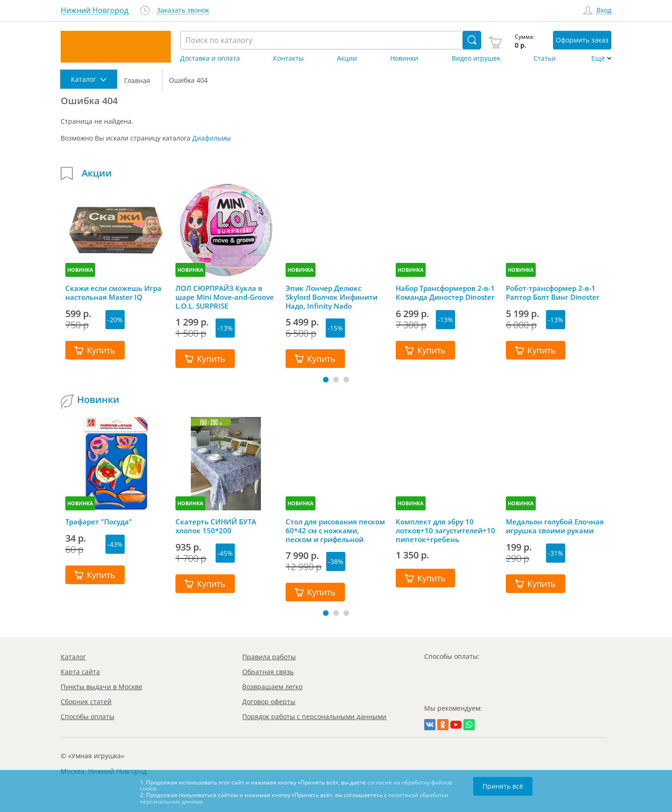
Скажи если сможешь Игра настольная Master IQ (113, 293)
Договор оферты (269, 702)
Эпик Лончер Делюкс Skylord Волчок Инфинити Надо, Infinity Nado (332, 297)
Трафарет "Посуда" (99, 522)
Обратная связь (268, 672)
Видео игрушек (476, 58)
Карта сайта (80, 672)
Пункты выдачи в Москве (101, 687)
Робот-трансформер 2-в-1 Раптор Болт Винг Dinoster (553, 293)
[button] (326, 380)
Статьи (545, 58)
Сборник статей (86, 702)
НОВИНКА (80, 270)
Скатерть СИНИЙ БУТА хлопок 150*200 (216, 526)
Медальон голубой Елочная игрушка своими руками (555, 526)
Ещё (598, 58)
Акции (347, 58)
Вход (604, 11)
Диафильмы (212, 138)
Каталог (73, 657)
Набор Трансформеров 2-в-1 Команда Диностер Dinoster (445, 293)
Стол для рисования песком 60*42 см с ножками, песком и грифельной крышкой (335, 530)
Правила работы (269, 657)
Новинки (404, 58)
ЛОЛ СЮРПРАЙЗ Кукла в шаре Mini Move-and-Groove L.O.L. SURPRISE (225, 297)
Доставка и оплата (210, 58)
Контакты (288, 58)
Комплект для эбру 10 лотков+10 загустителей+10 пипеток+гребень (445, 530)
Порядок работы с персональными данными (314, 717)
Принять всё (503, 786)
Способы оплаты (87, 717)
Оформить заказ (582, 40)
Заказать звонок (183, 11)
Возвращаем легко (272, 687)
